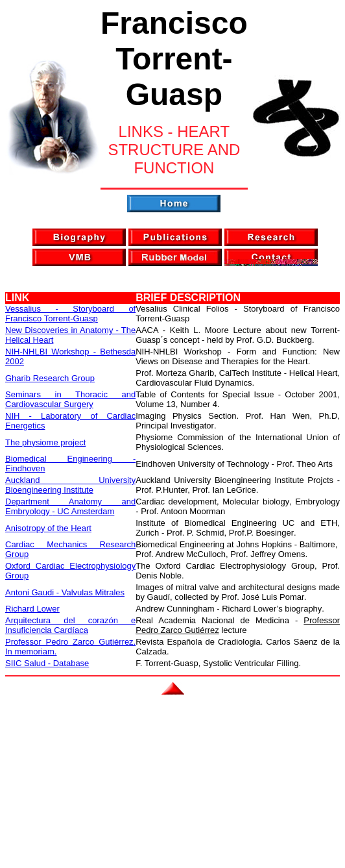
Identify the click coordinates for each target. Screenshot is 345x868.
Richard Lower (32, 609)
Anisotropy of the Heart (48, 528)
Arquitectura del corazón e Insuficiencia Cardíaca (70, 625)
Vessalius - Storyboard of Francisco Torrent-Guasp (70, 314)
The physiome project (45, 442)
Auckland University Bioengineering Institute (70, 485)
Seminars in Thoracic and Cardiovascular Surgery (70, 399)
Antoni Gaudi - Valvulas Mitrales (65, 592)
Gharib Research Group (50, 378)
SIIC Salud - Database (47, 663)
